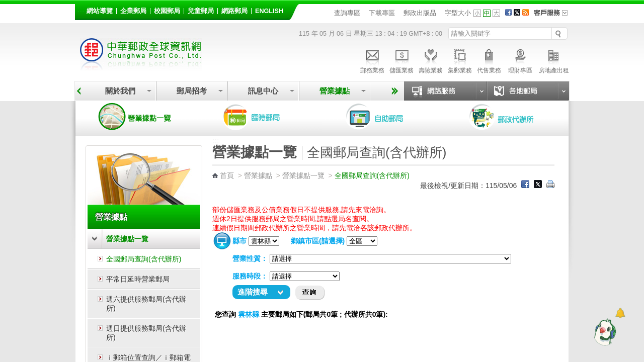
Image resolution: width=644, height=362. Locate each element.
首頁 (227, 175)
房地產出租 (554, 60)
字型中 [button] (487, 13)
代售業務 (489, 60)
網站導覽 (100, 11)
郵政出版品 (420, 13)
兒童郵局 (201, 11)
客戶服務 (554, 16)
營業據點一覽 (142, 117)
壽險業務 (431, 60)
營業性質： (250, 258)
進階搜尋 (253, 292)
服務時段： (250, 276)
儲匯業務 (401, 60)
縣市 (239, 241)
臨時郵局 (266, 117)
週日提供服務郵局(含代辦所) (146, 333)
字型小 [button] (477, 13)
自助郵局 (389, 117)
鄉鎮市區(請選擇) (318, 241)
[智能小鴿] (604, 332)
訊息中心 (263, 91)
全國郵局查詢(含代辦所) (144, 259)
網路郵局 (234, 11)
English (269, 11)
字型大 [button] (496, 13)
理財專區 (520, 60)
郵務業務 (372, 60)
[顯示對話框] (620, 313)
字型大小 (458, 13)
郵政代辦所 (512, 117)
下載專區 (382, 13)
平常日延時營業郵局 (138, 279)
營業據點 (335, 91)
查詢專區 (347, 13)
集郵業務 (460, 60)
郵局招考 (192, 91)
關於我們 (120, 91)
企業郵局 (133, 11)
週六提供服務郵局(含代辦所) (146, 304)
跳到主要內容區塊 (5, 5)
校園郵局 (167, 11)
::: (81, 9)
